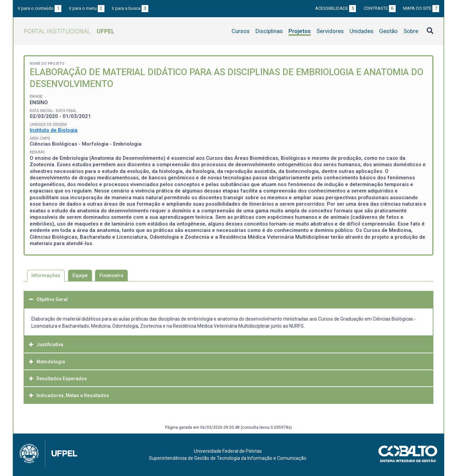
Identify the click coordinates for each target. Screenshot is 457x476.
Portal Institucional (69, 31)
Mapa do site (421, 8)
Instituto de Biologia (54, 130)
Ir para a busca (130, 8)
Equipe (80, 275)
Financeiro (111, 275)
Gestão (388, 31)
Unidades (361, 31)
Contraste (380, 8)
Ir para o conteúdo (40, 8)
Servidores (330, 31)
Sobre (411, 31)
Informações (46, 275)
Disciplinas (269, 31)
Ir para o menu (87, 8)
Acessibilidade (336, 8)
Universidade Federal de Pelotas (228, 451)
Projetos (300, 31)
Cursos (241, 31)
